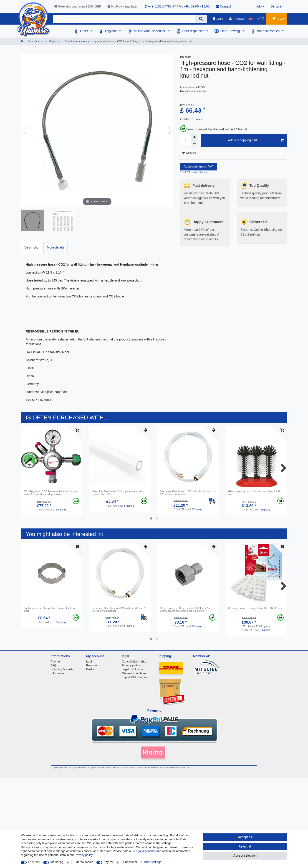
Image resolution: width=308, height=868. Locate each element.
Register (92, 665)
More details (56, 247)
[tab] (32, 247)
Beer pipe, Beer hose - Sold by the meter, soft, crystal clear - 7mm (118, 493)
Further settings (151, 862)
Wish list (189, 153)
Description (32, 247)
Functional (130, 862)
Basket (91, 669)
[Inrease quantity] (194, 137)
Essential (34, 862)
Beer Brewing (231, 31)
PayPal (108, 862)
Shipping (203, 172)
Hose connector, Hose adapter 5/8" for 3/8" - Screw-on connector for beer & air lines (185, 609)
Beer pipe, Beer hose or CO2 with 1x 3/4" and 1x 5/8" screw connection (187, 493)
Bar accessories (269, 31)
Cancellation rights (134, 661)
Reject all (245, 846)
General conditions (134, 673)
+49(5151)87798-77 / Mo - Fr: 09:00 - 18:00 (177, 6)
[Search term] (124, 19)
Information (58, 673)
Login (90, 661)
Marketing (57, 862)
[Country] (251, 19)
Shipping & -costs (62, 669)
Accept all (245, 837)
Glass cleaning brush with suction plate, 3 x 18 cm (254, 493)
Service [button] (276, 6)
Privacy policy (131, 665)
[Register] (237, 19)
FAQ (54, 665)
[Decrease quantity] (194, 144)
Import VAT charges (135, 677)
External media (83, 862)
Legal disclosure (133, 669)
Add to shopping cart (256, 140)
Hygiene (111, 31)
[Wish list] (261, 19)
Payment (57, 661)
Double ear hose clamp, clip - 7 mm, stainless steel (49, 609)
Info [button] (259, 6)
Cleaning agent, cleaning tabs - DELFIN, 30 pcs (255, 608)
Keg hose (54, 41)
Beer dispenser (194, 31)
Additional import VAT (199, 166)
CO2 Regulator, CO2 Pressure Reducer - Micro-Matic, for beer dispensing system (50, 493)
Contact (223, 6)
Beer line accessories (76, 41)
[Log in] (218, 19)
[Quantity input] (186, 140)
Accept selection (245, 855)
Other (85, 31)
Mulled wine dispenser (150, 31)
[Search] (201, 19)
